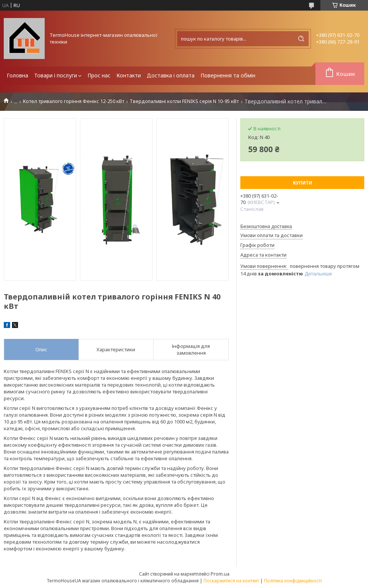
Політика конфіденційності (293, 581)
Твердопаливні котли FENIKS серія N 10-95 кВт (184, 101)
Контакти (129, 75)
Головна (17, 75)
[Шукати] (301, 39)
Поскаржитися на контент (231, 581)
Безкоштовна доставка (266, 226)
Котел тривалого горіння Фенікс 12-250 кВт (74, 101)
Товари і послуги (56, 75)
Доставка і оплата (171, 75)
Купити (302, 183)
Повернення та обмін (228, 75)
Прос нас (99, 75)
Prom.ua (220, 574)
